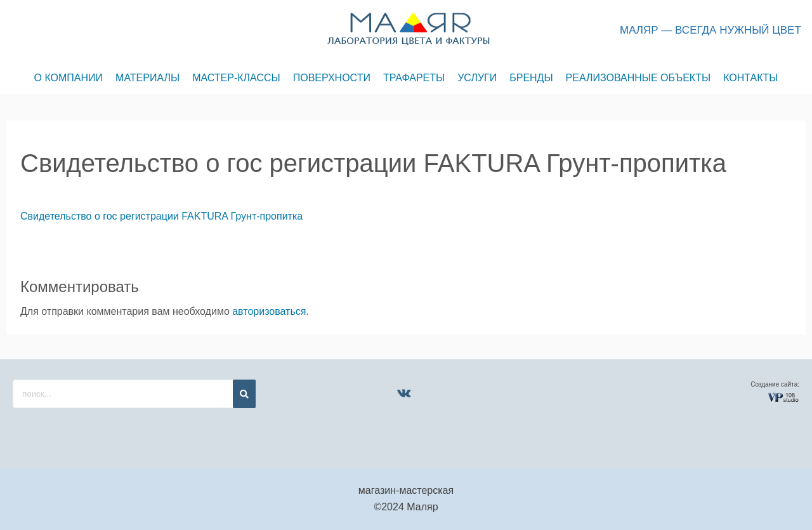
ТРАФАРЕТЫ (414, 78)
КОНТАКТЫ (750, 78)
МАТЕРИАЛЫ (147, 78)
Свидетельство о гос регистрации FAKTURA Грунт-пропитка (161, 216)
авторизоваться (269, 311)
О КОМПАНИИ (69, 78)
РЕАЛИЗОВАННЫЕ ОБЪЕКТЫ (638, 78)
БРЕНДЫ (531, 78)
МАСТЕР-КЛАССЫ (236, 78)
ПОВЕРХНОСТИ (332, 78)
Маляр (422, 507)
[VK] (403, 393)
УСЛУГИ (477, 78)
